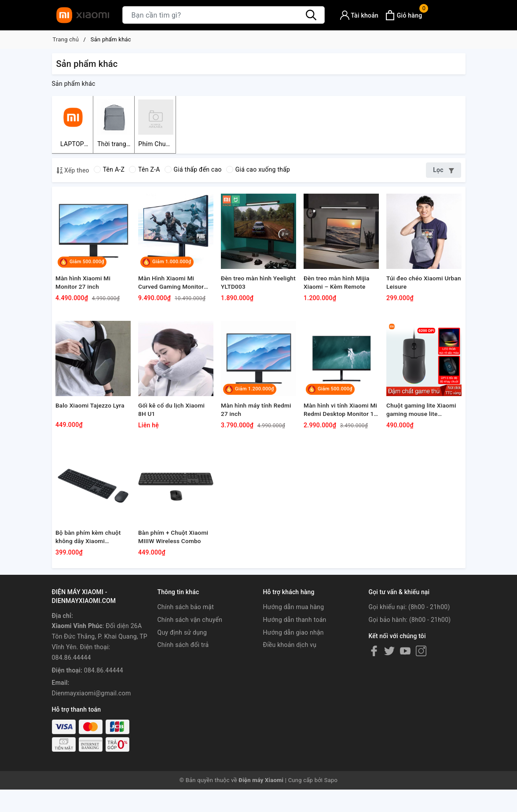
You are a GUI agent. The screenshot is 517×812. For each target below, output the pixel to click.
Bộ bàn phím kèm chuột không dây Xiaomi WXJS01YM (90, 584)
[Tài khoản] (359, 15)
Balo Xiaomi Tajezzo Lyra (92, 436)
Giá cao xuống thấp (258, 171)
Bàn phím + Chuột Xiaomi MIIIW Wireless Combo (175, 583)
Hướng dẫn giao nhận (293, 680)
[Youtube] (405, 698)
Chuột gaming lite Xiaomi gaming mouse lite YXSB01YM (423, 441)
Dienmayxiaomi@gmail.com (92, 741)
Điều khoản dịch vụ (290, 692)
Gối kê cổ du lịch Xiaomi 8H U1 (173, 441)
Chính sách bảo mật (186, 654)
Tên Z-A (144, 171)
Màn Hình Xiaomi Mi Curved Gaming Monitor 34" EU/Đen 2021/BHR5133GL (173, 298)
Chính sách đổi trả (183, 692)
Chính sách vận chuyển (190, 667)
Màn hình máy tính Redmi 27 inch (258, 441)
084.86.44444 (104, 718)
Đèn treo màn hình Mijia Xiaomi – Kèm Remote (338, 298)
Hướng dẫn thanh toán (295, 667)
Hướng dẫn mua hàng (294, 654)
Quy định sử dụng (182, 680)
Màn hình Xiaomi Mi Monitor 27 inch (85, 298)
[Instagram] (421, 698)
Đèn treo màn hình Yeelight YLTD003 (248, 298)
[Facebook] (374, 698)
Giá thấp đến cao (193, 171)
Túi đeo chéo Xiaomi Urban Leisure (416, 298)
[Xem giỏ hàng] (403, 15)
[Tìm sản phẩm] (224, 15)
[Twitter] (389, 698)
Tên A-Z (109, 171)
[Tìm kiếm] (312, 15)
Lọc (443, 171)
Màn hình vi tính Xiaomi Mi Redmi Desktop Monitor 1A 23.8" (338, 441)
